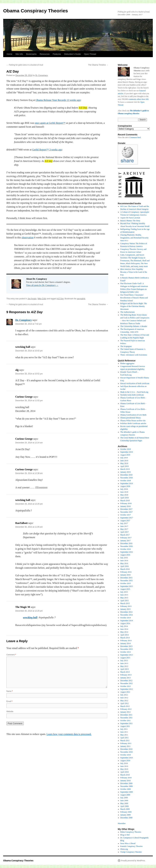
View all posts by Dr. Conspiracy (42, 285)
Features (57, 54)
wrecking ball (30, 617)
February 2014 (126, 641)
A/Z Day (60, 299)
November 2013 (127, 649)
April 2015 (124, 601)
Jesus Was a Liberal (128, 843)
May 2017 (124, 529)
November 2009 (127, 786)
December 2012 (126, 681)
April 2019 (124, 466)
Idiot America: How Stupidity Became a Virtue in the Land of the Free (134, 272)
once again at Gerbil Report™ (50, 123)
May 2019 (124, 463)
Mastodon (122, 823)
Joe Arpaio (32, 299)
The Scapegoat (126, 346)
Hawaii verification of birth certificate (135, 383)
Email (9, 701)
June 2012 (124, 698)
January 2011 (125, 746)
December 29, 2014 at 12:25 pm (29, 504)
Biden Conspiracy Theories (131, 832)
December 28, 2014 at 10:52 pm (29, 374)
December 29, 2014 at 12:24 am (29, 443)
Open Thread (90, 54)
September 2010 (127, 758)
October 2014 (126, 618)
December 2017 (126, 509)
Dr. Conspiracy (42, 75)
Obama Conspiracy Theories (36, 11)
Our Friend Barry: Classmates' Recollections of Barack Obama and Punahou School (134, 298)
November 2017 (127, 512)
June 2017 (124, 526)
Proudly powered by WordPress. (133, 861)
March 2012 (125, 706)
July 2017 (124, 523)
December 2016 (126, 543)
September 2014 (127, 621)
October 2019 (126, 449)
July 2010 (124, 763)
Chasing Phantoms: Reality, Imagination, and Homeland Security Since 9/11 (134, 238)
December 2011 (126, 715)
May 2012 (124, 701)
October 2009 (126, 789)
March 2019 (125, 469)
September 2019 (127, 452)
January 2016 (125, 575)
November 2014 (127, 615)
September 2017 (127, 518)
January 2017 (125, 541)
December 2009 (126, 783)
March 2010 (125, 775)
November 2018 (127, 478)
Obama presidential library (131, 418)
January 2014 (125, 643)
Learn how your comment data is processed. (69, 734)
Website (10, 712)
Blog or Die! (125, 835)
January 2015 (125, 609)
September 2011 (127, 723)
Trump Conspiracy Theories (131, 852)
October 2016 (126, 549)
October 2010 (126, 755)
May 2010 (124, 769)
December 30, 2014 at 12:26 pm (29, 611)
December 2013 (126, 646)
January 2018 (125, 506)
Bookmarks (31, 54)
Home (9, 54)
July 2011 (124, 729)
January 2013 (125, 678)
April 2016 (124, 566)
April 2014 (124, 635)
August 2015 (125, 589)
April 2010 (124, 772)
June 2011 (124, 732)
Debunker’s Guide (72, 54)
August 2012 (125, 692)
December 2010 (126, 749)
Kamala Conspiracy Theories (131, 846)
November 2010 (127, 752)
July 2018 (124, 489)
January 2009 (125, 815)
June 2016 (124, 561)
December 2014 (126, 612)
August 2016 (125, 555)
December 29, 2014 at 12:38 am (29, 473)
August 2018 (125, 486)
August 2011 (125, 726)
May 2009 (124, 803)
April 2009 (124, 806)
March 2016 (125, 569)
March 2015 (125, 603)
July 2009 (124, 798)
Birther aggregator (127, 363)
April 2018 (124, 498)
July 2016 (124, 558)
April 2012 (124, 703)
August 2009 (125, 795)
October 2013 (126, 652)
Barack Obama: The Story (130, 221)
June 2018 (124, 492)
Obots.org (124, 849)
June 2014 (124, 629)
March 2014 (125, 638)
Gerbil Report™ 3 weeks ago (47, 150)
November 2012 (127, 683)
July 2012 (124, 695)
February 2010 (126, 778)
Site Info (19, 54)
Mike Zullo (42, 299)
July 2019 (124, 458)
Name (10, 691)
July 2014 (124, 626)
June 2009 (124, 801)
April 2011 (124, 738)
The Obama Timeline (98, 65)
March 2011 (125, 741)
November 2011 (126, 718)
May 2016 (124, 563)
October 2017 (126, 515)
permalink (81, 299)
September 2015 (127, 586)
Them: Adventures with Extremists (134, 355)
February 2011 (126, 743)
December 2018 (126, 475)
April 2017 (124, 532)
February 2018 (126, 503)
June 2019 (124, 461)
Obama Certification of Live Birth (133, 415)
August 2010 (125, 761)
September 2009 (127, 792)
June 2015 (124, 595)
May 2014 (124, 632)
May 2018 (124, 495)
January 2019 (125, 472)
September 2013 (127, 655)
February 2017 (126, 538)
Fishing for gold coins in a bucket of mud (25, 65)
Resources (45, 54)
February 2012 (126, 709)
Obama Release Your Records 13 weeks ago (58, 100)
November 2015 (127, 581)
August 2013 (125, 658)
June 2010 (124, 766)
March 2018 (125, 501)
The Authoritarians (128, 312)
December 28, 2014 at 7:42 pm (28, 324)
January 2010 (125, 781)
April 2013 (124, 669)
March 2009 (125, 809)
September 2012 (127, 689)
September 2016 (127, 552)
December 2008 (126, 818)
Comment (11, 655)
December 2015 (126, 578)
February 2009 (126, 812)
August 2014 (125, 623)
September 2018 (127, 483)
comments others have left (138, 99)
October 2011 (126, 721)
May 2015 (124, 598)
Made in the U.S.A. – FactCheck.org (134, 392)
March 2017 (125, 535)
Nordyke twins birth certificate (132, 395)
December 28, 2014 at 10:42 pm (29, 351)
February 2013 (126, 675)
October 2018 (126, 481)
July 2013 (124, 661)
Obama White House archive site (133, 421)
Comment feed (135, 137)
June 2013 (124, 663)
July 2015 (124, 592)
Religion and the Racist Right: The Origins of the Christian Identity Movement (134, 306)
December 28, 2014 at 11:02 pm (29, 401)
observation (28, 238)
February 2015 (126, 606)
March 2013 (125, 672)
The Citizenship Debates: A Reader (134, 326)
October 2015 (126, 583)
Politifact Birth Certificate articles (133, 423)
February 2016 (126, 572)
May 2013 (124, 666)
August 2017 (125, 521)
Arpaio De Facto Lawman (130, 218)
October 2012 (126, 686)
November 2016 (127, 546)
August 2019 (125, 455)
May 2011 (124, 735)
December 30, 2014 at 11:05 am (29, 527)
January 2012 (125, 712)
